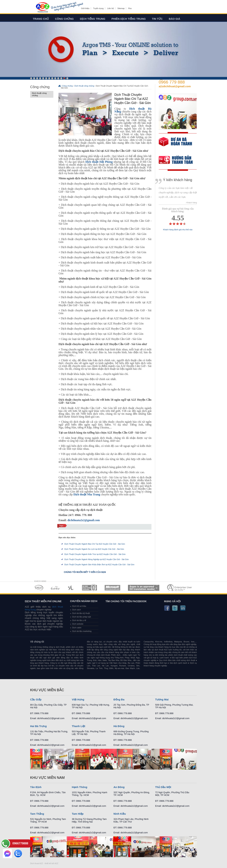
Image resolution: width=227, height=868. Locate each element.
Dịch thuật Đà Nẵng (133, 110)
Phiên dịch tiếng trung (129, 19)
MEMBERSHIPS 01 (39, 588)
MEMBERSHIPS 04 (89, 588)
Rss (130, 8)
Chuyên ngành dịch (84, 601)
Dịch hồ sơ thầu (79, 606)
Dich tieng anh (42, 8)
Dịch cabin (77, 628)
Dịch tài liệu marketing (82, 631)
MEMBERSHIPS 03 (71, 588)
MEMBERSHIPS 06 (144, 588)
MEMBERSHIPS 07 (180, 588)
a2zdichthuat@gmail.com (175, 86)
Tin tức (157, 19)
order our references (179, 160)
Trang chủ (41, 19)
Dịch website (78, 624)
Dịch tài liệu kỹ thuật (81, 613)
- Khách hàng (191, 203)
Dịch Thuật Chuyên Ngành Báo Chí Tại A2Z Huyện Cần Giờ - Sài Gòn (95, 544)
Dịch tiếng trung (93, 19)
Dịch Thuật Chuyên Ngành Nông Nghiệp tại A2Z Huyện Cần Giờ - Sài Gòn (97, 559)
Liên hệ (110, 8)
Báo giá (175, 19)
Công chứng (64, 19)
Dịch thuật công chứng (42, 94)
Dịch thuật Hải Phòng (99, 162)
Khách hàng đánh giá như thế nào (178, 230)
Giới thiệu (85, 8)
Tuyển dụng (98, 8)
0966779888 (20, 843)
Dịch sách (77, 610)
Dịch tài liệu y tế (79, 620)
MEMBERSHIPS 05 (112, 588)
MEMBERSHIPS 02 (56, 588)
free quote (175, 144)
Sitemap (121, 8)
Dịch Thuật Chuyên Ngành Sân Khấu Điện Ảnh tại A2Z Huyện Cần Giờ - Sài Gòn (99, 565)
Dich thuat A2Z (37, 863)
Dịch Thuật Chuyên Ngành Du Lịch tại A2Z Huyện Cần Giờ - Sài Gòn (94, 549)
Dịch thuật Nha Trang (87, 494)
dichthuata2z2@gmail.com (84, 520)
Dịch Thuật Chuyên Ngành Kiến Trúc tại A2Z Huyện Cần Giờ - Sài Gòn (95, 554)
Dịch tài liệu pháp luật (82, 617)
